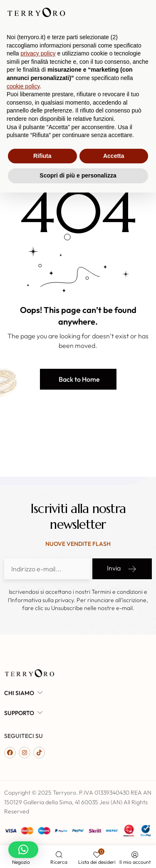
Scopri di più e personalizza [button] (78, 851)
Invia (122, 569)
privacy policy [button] (38, 729)
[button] (78, 379)
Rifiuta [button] (42, 831)
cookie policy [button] (23, 762)
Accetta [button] (114, 831)
